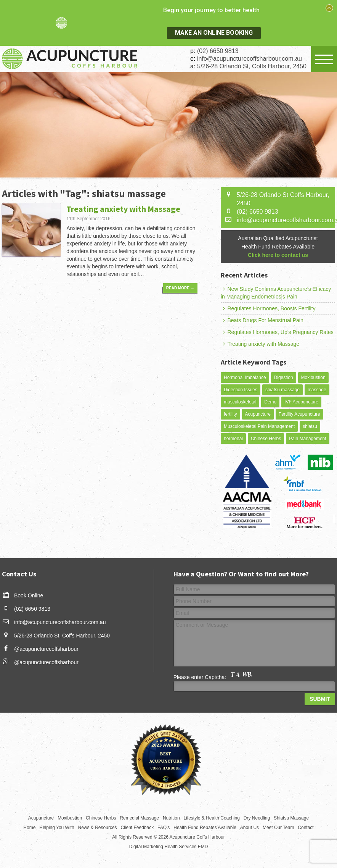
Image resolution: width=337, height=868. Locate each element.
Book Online (29, 595)
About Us (250, 828)
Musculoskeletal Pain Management (259, 426)
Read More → (179, 290)
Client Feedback (137, 828)
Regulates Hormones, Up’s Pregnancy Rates (277, 332)
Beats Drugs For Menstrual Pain (262, 320)
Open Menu (324, 59)
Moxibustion (313, 378)
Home (29, 828)
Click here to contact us (278, 255)
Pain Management (307, 439)
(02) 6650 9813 (218, 51)
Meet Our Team (278, 828)
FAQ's (164, 828)
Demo (270, 402)
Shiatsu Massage (291, 818)
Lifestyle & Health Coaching (212, 818)
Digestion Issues (241, 390)
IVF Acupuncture (301, 402)
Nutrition (171, 818)
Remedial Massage (139, 818)
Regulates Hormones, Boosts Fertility (268, 308)
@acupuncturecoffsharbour (46, 649)
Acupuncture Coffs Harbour (197, 837)
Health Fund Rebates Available (205, 828)
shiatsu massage (282, 390)
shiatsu (310, 426)
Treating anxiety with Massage (123, 209)
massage (317, 390)
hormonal (233, 439)
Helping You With (57, 828)
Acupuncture (258, 414)
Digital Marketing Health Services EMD (169, 847)
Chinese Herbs (266, 439)
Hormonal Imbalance (245, 378)
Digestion (284, 378)
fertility (230, 414)
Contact (306, 828)
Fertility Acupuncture (299, 414)
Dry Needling (257, 818)
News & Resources (98, 828)
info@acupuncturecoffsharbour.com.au (250, 59)
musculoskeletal (240, 402)
